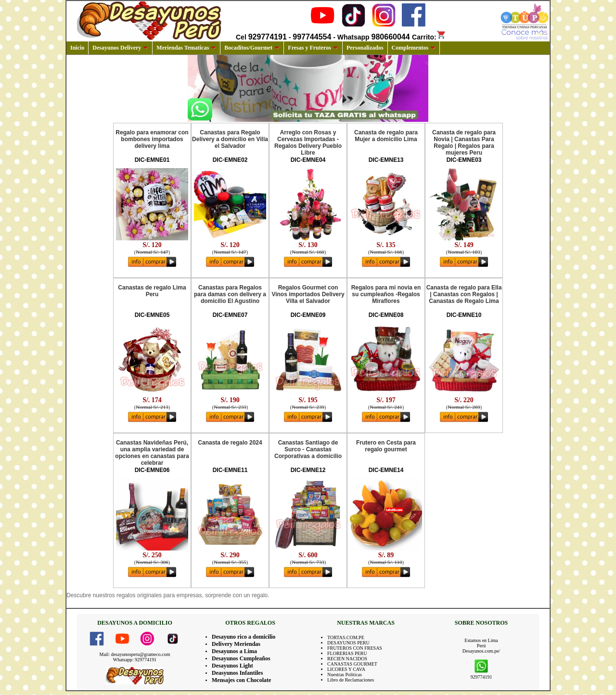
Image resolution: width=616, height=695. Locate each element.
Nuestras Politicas (345, 675)
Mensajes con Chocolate (241, 680)
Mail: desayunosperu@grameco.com (135, 654)
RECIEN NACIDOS (347, 659)
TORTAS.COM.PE (346, 637)
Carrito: (429, 37)
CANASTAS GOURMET (352, 664)
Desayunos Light (232, 666)
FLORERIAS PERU (347, 653)
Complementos (414, 48)
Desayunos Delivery (120, 48)
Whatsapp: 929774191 (135, 660)
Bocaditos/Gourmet (252, 48)
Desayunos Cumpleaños (241, 658)
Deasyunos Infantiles (237, 673)
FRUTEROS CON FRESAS (355, 648)
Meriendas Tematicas (186, 48)
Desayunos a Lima (234, 651)
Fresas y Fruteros (313, 48)
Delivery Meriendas (236, 644)
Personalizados (365, 48)
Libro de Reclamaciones (351, 680)
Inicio (77, 48)
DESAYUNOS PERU (348, 643)
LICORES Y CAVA (346, 669)
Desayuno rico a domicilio (244, 637)
